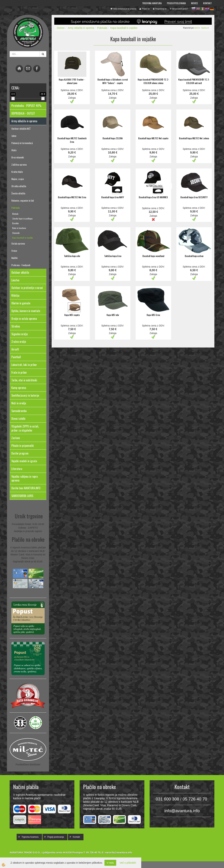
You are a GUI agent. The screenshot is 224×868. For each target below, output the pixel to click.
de (212, 9)
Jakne (14, 136)
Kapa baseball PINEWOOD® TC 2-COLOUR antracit (194, 81)
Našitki (14, 258)
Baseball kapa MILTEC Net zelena (194, 138)
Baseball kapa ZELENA (113, 138)
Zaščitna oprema (19, 164)
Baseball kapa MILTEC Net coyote (153, 138)
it (203, 9)
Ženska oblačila (18, 193)
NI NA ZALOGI (154, 186)
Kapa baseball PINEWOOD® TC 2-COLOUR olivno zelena (153, 81)
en (198, 9)
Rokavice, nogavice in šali (23, 200)
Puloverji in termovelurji (22, 143)
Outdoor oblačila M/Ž (21, 128)
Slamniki (16, 233)
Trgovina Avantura (152, 3)
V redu (110, 863)
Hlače (14, 150)
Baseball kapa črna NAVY (113, 197)
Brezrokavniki (18, 157)
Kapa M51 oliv (113, 315)
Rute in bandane (19, 228)
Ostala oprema (18, 243)
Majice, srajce (18, 179)
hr (207, 9)
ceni (197, 28)
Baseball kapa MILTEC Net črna (72, 197)
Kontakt (207, 3)
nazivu (205, 28)
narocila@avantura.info (118, 853)
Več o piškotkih (128, 863)
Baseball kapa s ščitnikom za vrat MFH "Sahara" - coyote (113, 81)
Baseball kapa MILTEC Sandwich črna (72, 140)
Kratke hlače (17, 172)
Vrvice (14, 251)
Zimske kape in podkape (22, 218)
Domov (61, 28)
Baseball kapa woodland (153, 256)
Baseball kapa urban (194, 256)
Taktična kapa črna (113, 256)
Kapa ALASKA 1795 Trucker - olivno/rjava (72, 81)
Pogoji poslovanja (176, 3)
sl (194, 9)
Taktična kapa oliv (72, 256)
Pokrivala (15, 208)
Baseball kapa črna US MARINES (153, 197)
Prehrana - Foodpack (21, 265)
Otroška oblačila (19, 186)
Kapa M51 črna (153, 315)
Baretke (15, 223)
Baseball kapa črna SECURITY (194, 197)
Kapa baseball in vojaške (23, 238)
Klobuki (15, 214)
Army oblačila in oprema (81, 28)
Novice (195, 3)
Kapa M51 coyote (72, 315)
